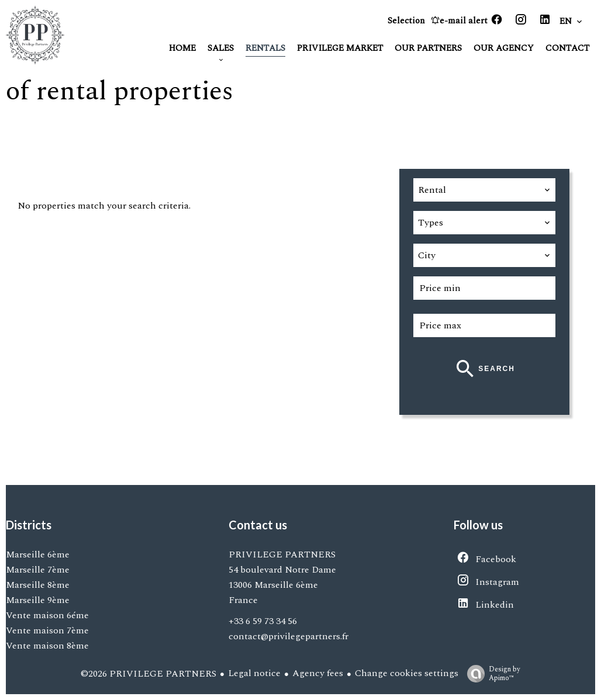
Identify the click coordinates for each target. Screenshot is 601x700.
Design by (491, 673)
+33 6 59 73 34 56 (263, 621)
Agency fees (318, 673)
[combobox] (484, 190)
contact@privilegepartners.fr (289, 636)
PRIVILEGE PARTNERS (282, 555)
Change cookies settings (407, 673)
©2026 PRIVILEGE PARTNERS (148, 674)
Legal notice (254, 673)
